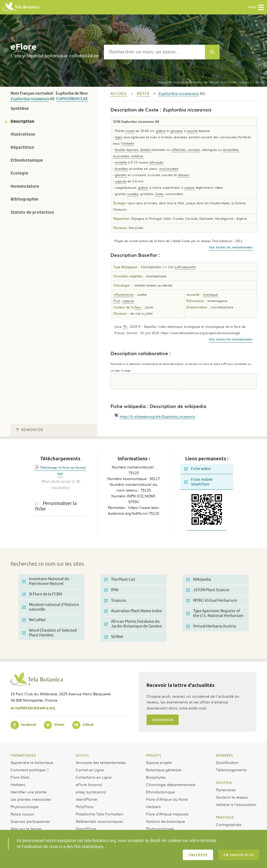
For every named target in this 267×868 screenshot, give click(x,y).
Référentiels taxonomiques (99, 821)
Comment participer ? (30, 770)
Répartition (22, 147)
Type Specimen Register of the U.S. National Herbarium (215, 613)
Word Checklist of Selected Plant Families (50, 633)
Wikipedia (199, 579)
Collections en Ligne (94, 777)
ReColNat (34, 620)
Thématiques (23, 755)
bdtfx (143, 94)
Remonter (29, 430)
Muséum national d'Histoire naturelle (51, 607)
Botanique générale (164, 770)
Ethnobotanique (27, 160)
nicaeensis (40, 99)
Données (225, 755)
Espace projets (159, 762)
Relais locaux (22, 814)
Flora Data (20, 777)
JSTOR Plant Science (208, 590)
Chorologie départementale (171, 784)
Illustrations (23, 134)
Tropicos (115, 601)
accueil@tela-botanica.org (33, 708)
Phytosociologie (24, 806)
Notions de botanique (165, 821)
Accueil (119, 94)
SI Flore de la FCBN (42, 594)
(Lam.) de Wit (186, 82)
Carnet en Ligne (90, 770)
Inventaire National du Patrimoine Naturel (46, 581)
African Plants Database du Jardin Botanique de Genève (133, 624)
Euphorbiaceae (72, 99)
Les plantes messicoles (31, 799)
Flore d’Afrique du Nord (167, 799)
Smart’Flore (86, 829)
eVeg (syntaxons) (91, 792)
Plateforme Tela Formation (100, 814)
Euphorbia (20, 99)
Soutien (224, 783)
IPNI (111, 590)
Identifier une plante (29, 792)
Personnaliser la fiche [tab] (56, 506)
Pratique (225, 817)
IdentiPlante (86, 799)
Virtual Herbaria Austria (211, 626)
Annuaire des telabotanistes (101, 762)
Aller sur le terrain (26, 829)
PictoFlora (85, 806)
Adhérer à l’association (236, 804)
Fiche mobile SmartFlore (198, 482)
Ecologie (19, 173)
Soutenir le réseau (232, 797)
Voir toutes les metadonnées (231, 247)
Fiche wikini (198, 469)
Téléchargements (231, 770)
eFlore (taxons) (89, 784)
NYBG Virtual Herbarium (212, 601)
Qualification (227, 762)
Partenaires (226, 790)
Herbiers (18, 784)
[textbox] (154, 52)
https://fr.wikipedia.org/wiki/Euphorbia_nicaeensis (157, 416)
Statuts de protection (32, 212)
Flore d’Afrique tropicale (167, 814)
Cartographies (229, 824)
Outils (82, 755)
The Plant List (120, 579)
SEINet (114, 637)
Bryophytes (156, 777)
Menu (256, 7)
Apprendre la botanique (32, 762)
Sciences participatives (30, 821)
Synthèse (20, 108)
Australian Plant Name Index (133, 611)
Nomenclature (25, 186)
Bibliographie (24, 199)
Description (22, 121)
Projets (154, 755)
